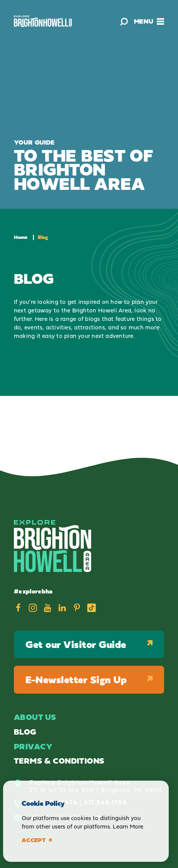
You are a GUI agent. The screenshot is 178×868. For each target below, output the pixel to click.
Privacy (33, 746)
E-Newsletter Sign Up (89, 680)
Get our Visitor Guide (89, 644)
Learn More (128, 826)
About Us (35, 717)
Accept (37, 840)
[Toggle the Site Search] (124, 21)
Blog (25, 732)
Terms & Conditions (59, 761)
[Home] (43, 21)
